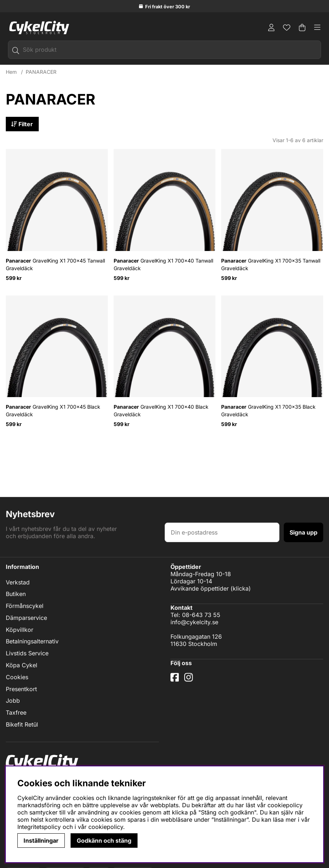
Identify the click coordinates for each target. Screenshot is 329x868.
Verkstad (18, 582)
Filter (22, 124)
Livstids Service (27, 653)
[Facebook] (176, 680)
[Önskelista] (287, 27)
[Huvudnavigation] (317, 27)
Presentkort (21, 689)
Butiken (16, 594)
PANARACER (41, 72)
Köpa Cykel (22, 665)
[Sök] (164, 50)
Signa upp (303, 532)
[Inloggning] (271, 27)
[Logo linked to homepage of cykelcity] (37, 27)
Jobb (13, 701)
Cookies (17, 677)
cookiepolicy (106, 827)
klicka (241, 588)
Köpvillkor (20, 630)
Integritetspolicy (39, 827)
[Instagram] (190, 680)
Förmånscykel (25, 606)
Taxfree (16, 712)
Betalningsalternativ (32, 642)
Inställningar (41, 841)
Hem (11, 72)
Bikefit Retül (22, 724)
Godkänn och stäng (104, 841)
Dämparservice (26, 618)
